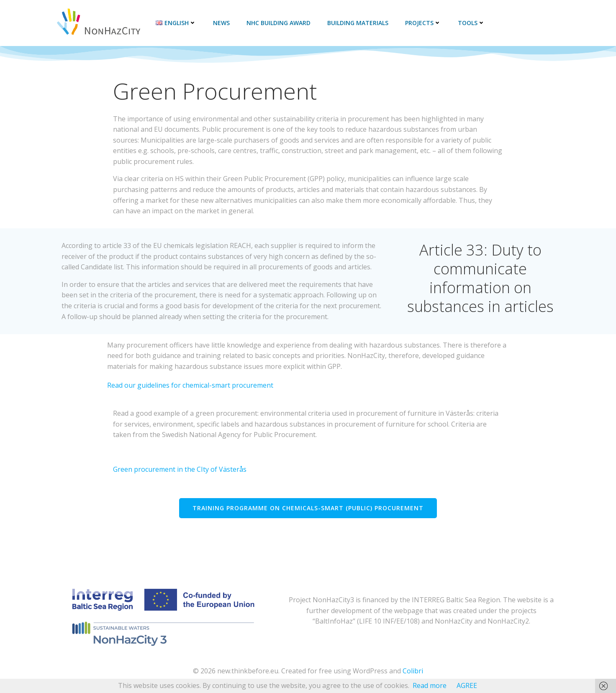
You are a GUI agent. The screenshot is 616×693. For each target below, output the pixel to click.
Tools (470, 23)
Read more (430, 685)
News (220, 23)
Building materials (356, 23)
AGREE (467, 685)
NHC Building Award (277, 23)
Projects (421, 23)
